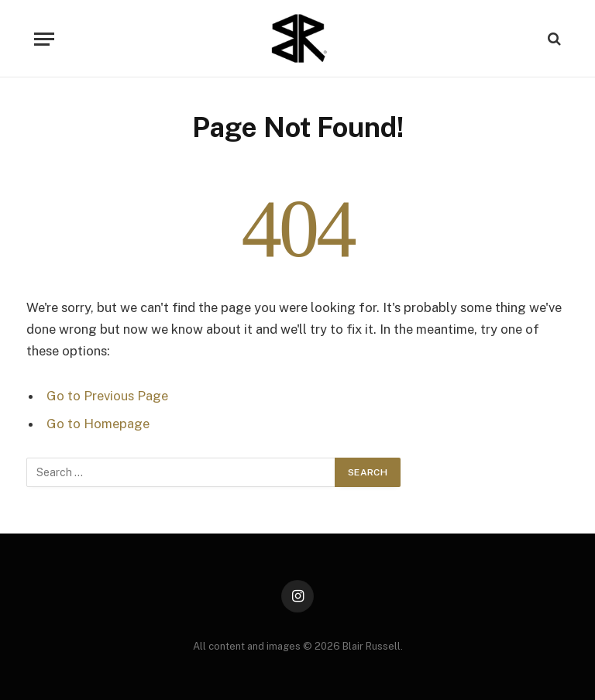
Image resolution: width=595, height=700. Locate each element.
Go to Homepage (98, 424)
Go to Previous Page (107, 396)
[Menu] (44, 39)
